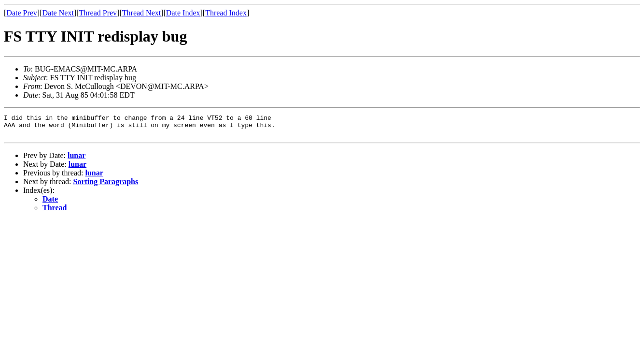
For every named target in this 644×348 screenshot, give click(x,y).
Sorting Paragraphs (106, 186)
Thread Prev (98, 13)
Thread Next (141, 13)
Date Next (58, 13)
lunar (77, 160)
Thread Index (226, 13)
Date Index (183, 13)
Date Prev (22, 13)
